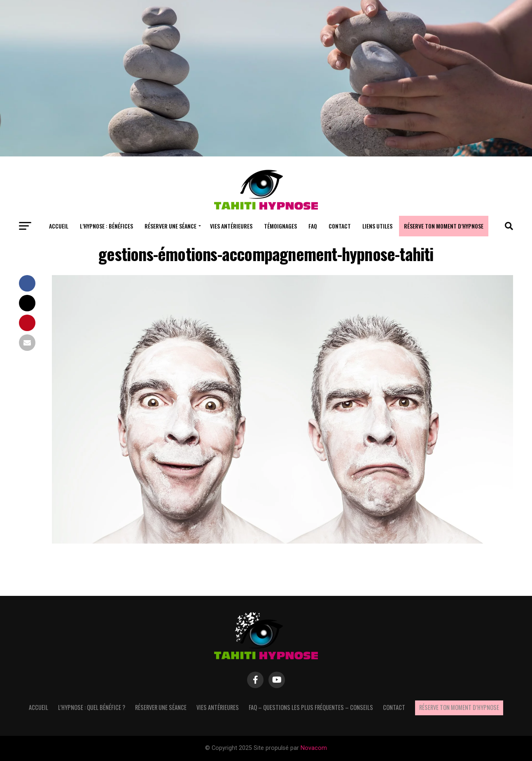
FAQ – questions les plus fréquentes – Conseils (311, 707)
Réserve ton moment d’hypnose (444, 226)
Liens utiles (377, 226)
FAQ (313, 226)
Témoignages (280, 226)
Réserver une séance (170, 226)
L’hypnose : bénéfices (106, 226)
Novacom (314, 748)
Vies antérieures (231, 226)
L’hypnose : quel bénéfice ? (92, 707)
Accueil (59, 226)
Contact (340, 226)
